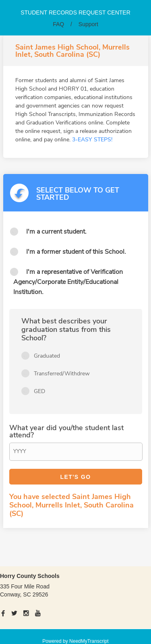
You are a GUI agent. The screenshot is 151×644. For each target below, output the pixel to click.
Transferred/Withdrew (62, 374)
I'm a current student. (56, 232)
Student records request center (75, 12)
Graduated (47, 356)
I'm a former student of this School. (76, 252)
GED (39, 391)
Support (88, 24)
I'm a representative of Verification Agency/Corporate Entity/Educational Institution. (68, 282)
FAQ (58, 24)
